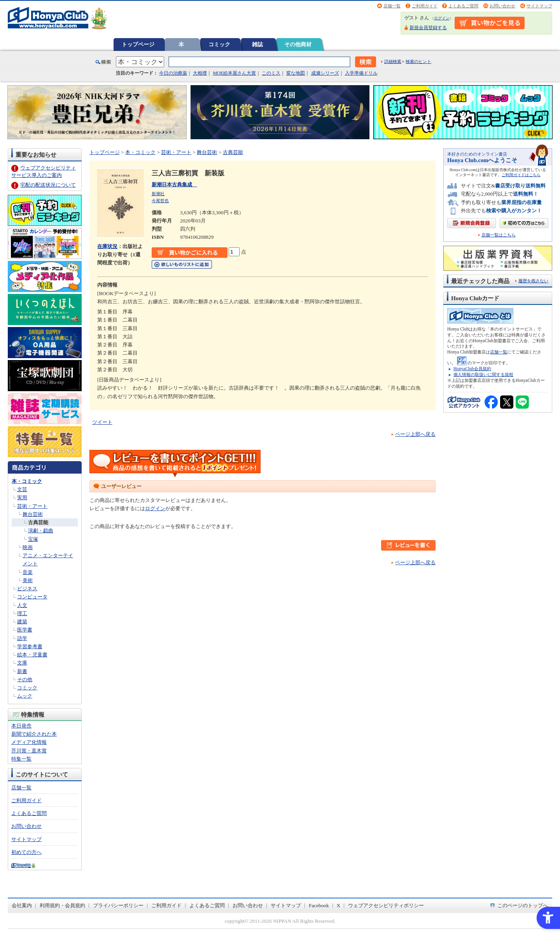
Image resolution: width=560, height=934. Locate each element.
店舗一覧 (392, 6)
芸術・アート (32, 506)
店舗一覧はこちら (499, 235)
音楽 (28, 572)
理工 (22, 613)
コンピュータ (32, 597)
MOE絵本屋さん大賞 (234, 73)
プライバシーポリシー (118, 905)
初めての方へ (26, 852)
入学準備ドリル (361, 73)
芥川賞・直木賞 (29, 751)
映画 (28, 547)
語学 (22, 638)
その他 (25, 680)
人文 (22, 605)
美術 (28, 580)
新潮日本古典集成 (174, 185)
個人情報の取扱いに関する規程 (483, 374)
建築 (22, 622)
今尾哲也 (160, 201)
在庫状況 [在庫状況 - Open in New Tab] (107, 246)
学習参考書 (30, 646)
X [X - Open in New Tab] (339, 905)
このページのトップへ (523, 905)
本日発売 (21, 726)
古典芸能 (38, 522)
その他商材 (298, 44)
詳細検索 (393, 61)
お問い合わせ (502, 6)
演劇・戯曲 (41, 531)
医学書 (25, 630)
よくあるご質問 (463, 6)
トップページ (138, 44)
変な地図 (296, 73)
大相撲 (200, 73)
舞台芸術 (33, 514)
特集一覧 (21, 759)
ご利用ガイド (425, 6)
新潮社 (158, 194)
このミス (271, 73)
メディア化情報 (29, 742)
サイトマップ (539, 6)
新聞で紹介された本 (34, 734)
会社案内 (22, 905)
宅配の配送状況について (48, 185)
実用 (22, 498)
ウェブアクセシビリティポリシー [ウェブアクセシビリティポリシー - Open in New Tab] (386, 905)
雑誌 (257, 44)
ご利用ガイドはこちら (521, 175)
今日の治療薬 (173, 73)
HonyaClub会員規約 (472, 369)
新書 (22, 671)
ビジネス (27, 589)
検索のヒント (418, 61)
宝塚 (33, 539)
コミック (219, 44)
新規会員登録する (428, 28)
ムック (25, 696)
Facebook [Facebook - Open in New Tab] (319, 905)
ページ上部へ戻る (415, 434)
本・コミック (27, 481)
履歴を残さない (533, 281)
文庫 (22, 663)
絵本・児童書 (32, 655)
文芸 (22, 489)
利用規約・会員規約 (62, 905)
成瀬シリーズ (325, 73)
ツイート (102, 422)
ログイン (442, 18)
